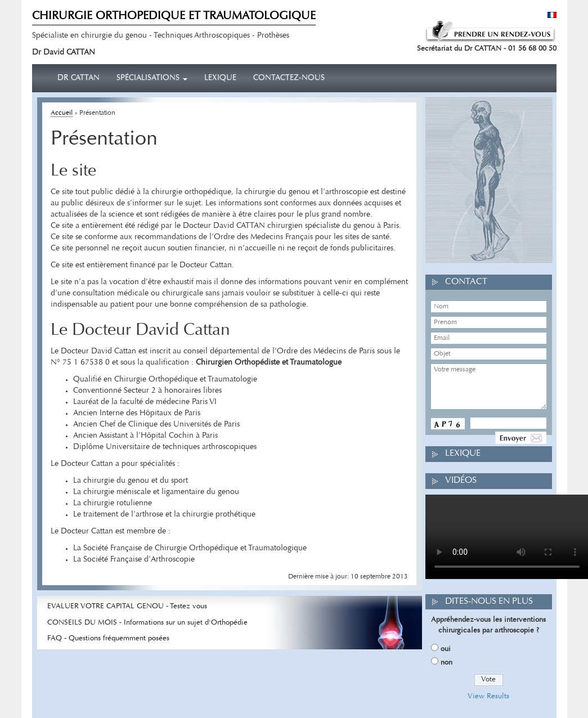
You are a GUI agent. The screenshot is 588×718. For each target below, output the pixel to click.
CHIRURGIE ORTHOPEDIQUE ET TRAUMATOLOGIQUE (174, 16)
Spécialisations (152, 78)
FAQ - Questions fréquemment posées (108, 638)
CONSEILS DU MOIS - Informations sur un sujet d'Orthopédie (147, 623)
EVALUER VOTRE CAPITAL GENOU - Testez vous (127, 606)
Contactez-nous (289, 78)
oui (446, 649)
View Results (488, 696)
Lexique (220, 78)
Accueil (62, 113)
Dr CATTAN (78, 78)
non (446, 663)
